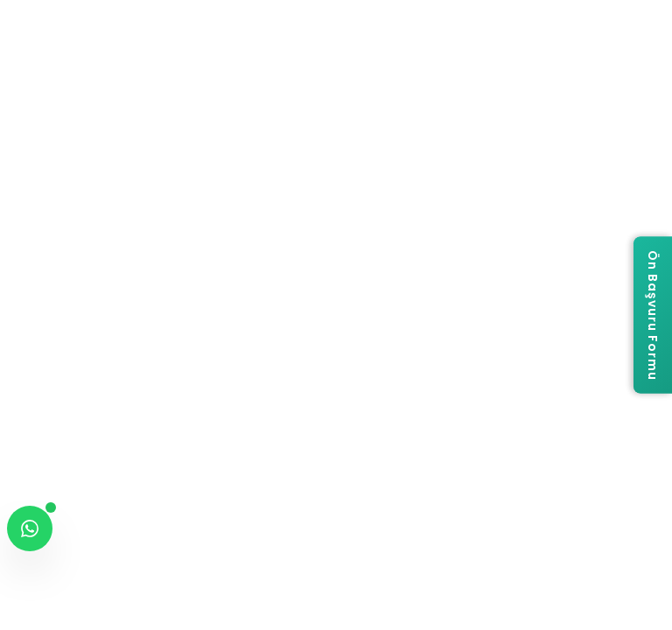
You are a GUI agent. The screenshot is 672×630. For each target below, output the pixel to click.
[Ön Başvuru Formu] (653, 315)
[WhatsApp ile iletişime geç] (30, 528)
